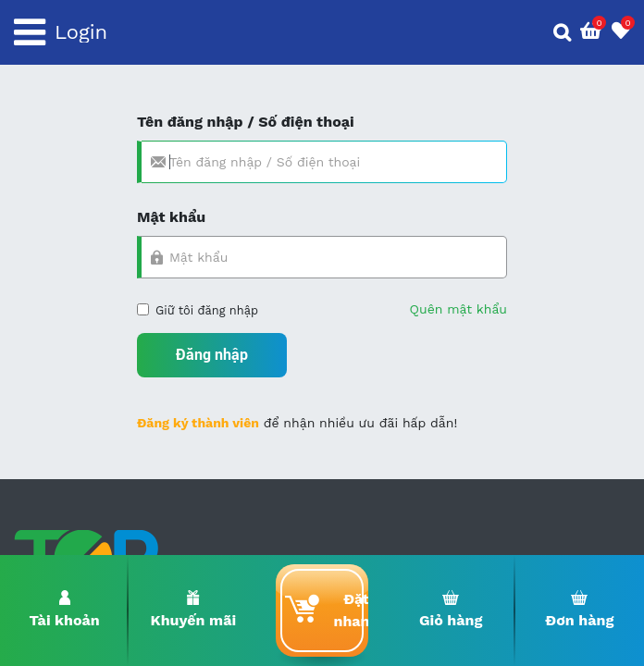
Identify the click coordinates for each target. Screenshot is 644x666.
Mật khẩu (171, 217)
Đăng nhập (212, 355)
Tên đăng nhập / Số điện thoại (246, 122)
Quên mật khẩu (458, 309)
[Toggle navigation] (30, 32)
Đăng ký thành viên (198, 423)
